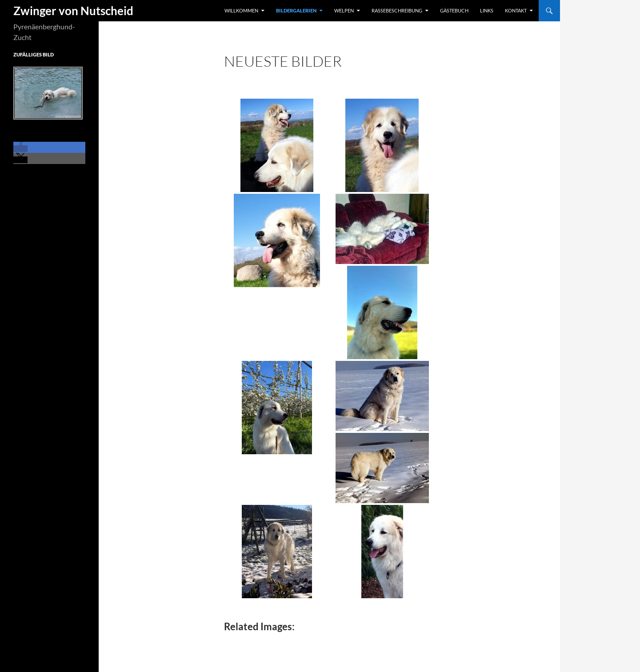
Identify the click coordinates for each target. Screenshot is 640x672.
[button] (20, 149)
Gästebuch (454, 10)
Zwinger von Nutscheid (73, 11)
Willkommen (241, 10)
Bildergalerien (296, 10)
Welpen (344, 10)
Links (487, 10)
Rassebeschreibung (397, 10)
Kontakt (516, 10)
